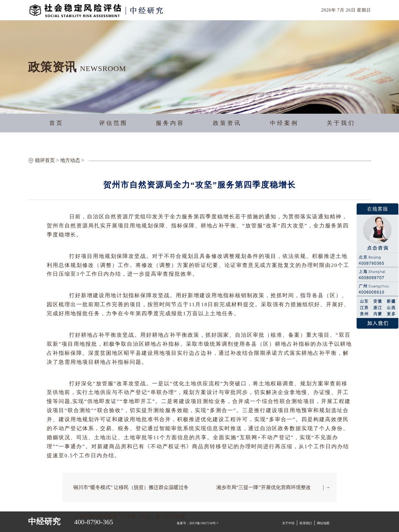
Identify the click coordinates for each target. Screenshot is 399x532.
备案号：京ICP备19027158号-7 (198, 523)
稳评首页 (45, 160)
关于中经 (288, 523)
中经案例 (284, 123)
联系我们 (306, 523)
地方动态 (70, 160)
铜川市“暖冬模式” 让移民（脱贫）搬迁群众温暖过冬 (131, 487)
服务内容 (170, 123)
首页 (56, 123)
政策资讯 (227, 123)
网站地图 (323, 523)
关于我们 (341, 123)
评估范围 (113, 123)
